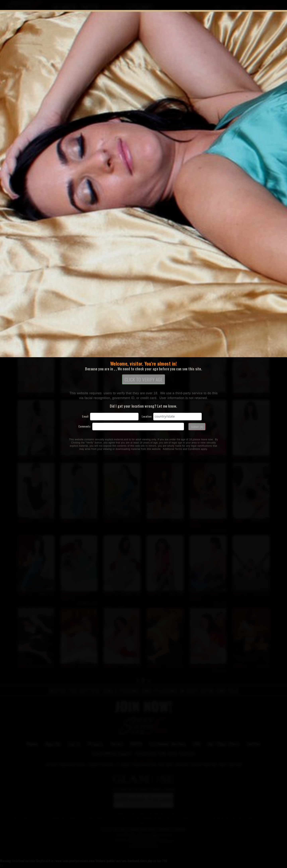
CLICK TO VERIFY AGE (143, 380)
